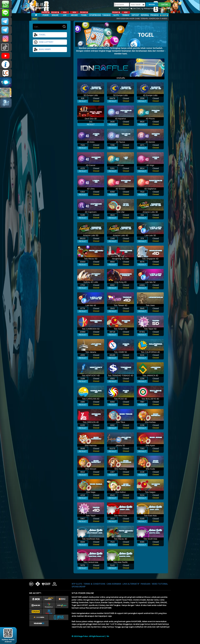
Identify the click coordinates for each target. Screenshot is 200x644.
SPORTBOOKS (95, 15)
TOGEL (84, 14)
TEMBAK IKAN (126, 15)
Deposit (135, 15)
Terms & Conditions (94, 584)
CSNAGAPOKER (6, 21)
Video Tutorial (160, 584)
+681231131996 (6, 4)
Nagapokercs (6, 30)
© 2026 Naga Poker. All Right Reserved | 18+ (90, 636)
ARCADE (74, 14)
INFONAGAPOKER (6, 64)
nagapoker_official (6, 13)
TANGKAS (106, 15)
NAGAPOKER (77, 597)
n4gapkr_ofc (6, 39)
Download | (124, 8)
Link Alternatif (131, 584)
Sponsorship (79, 587)
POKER (45, 14)
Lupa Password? (163, 8)
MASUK (152, 5)
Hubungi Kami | (149, 8)
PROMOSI (155, 15)
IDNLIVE (55, 14)
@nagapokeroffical (6, 47)
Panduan (145, 584)
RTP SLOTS (77, 584)
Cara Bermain (114, 584)
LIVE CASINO (65, 15)
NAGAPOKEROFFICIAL (6, 56)
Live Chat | (136, 8)
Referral (145, 15)
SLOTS (116, 14)
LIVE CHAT (6, 73)
